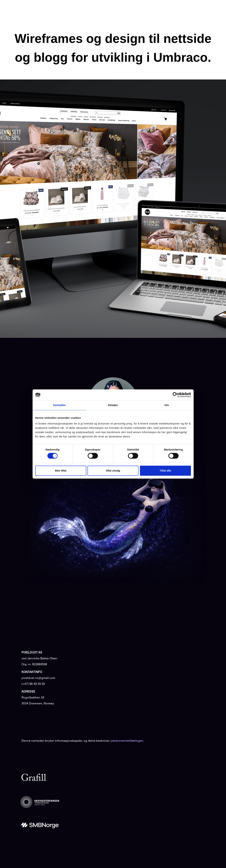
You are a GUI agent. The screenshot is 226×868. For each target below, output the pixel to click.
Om (184, 9)
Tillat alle (165, 471)
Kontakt (199, 9)
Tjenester (123, 9)
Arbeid (145, 9)
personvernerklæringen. (127, 741)
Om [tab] (167, 405)
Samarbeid (166, 9)
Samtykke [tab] (59, 405)
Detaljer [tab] (113, 405)
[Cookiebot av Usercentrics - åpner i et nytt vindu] (175, 395)
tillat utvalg (113, 471)
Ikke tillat (61, 471)
